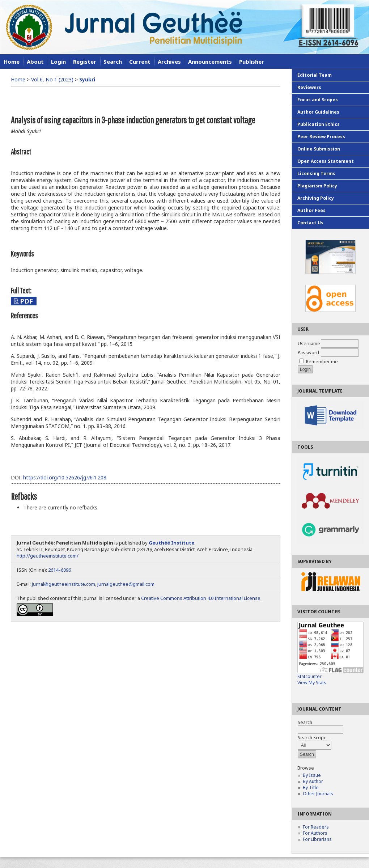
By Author (313, 781)
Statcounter (309, 676)
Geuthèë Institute (171, 543)
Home (12, 62)
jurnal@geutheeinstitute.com (63, 584)
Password (308, 353)
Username (309, 344)
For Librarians (317, 839)
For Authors (315, 833)
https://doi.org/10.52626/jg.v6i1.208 (65, 477)
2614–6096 (60, 570)
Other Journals (318, 794)
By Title (311, 787)
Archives (169, 62)
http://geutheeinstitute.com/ (48, 556)
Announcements (210, 62)
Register (85, 62)
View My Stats (312, 683)
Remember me (322, 362)
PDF (26, 301)
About (35, 62)
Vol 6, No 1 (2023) (52, 79)
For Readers (316, 827)
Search (113, 62)
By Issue (312, 775)
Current (140, 62)
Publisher (252, 62)
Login (58, 62)
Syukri (87, 79)
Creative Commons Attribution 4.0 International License (201, 598)
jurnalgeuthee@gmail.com (126, 584)
